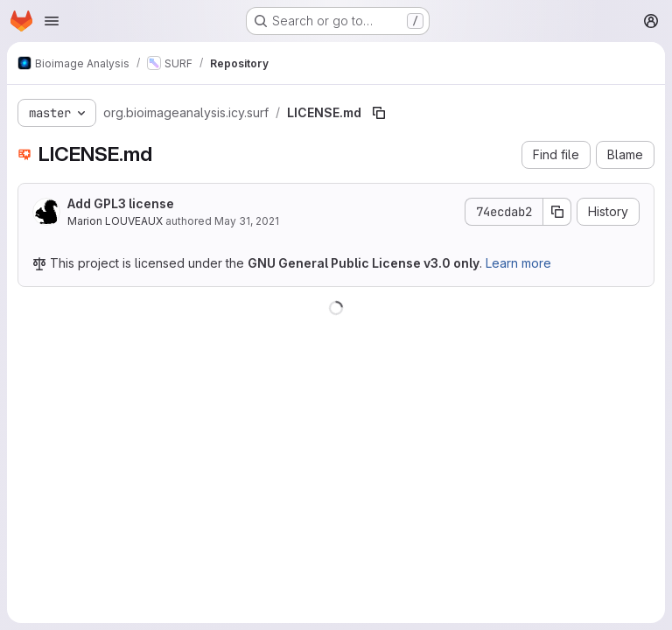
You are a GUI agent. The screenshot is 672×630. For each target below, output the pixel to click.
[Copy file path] (379, 113)
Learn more (518, 263)
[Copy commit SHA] (557, 212)
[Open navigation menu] (52, 21)
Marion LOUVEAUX (115, 221)
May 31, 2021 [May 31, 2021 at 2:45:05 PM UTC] (247, 221)
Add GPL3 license (121, 203)
